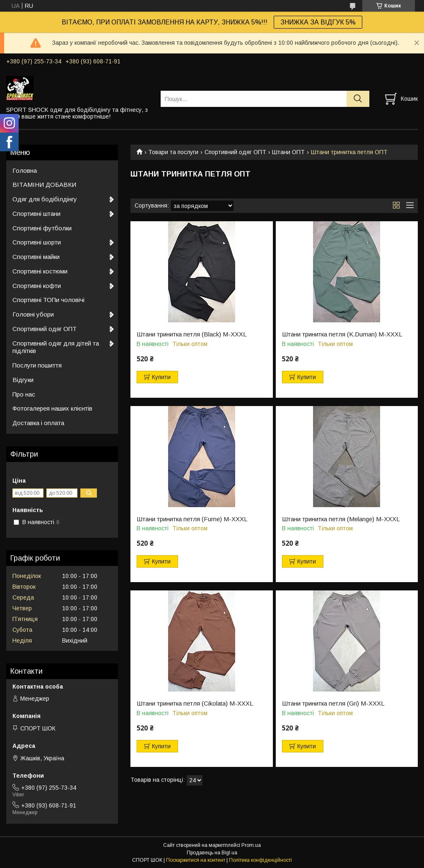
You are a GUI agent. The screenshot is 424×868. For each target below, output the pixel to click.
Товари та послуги (173, 152)
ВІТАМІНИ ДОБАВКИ (44, 185)
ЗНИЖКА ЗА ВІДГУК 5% (318, 22)
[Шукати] (358, 99)
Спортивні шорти (37, 242)
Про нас (24, 394)
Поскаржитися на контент (196, 860)
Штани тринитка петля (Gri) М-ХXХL (333, 704)
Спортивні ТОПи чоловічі (48, 300)
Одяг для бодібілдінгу (45, 199)
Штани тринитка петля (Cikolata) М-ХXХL (195, 704)
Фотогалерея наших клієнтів (52, 408)
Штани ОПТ (288, 152)
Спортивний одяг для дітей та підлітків (56, 347)
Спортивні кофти (37, 286)
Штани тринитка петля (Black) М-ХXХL (192, 334)
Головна (25, 170)
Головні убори (33, 314)
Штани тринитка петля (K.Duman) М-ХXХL (342, 334)
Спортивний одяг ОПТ (235, 152)
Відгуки (23, 380)
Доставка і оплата (38, 423)
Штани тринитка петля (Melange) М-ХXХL (341, 519)
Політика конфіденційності (260, 860)
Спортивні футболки (42, 228)
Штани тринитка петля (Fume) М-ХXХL (192, 519)
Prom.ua (251, 845)
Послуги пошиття (37, 365)
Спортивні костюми (40, 271)
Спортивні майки (36, 257)
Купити (161, 377)
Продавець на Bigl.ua (212, 853)
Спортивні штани (36, 214)
